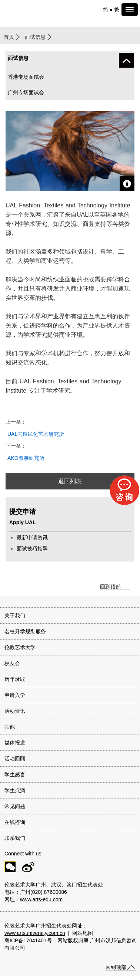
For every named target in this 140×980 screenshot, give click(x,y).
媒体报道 (15, 743)
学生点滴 (15, 790)
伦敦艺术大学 (20, 647)
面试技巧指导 (32, 549)
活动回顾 (15, 759)
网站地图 (83, 933)
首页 (9, 37)
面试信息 (35, 37)
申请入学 (15, 695)
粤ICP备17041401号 (28, 940)
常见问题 (15, 806)
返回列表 (70, 481)
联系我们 (15, 838)
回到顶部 (110, 587)
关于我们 (15, 616)
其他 (10, 727)
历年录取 (15, 679)
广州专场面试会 (26, 92)
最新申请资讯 (32, 538)
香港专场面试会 (26, 77)
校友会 (12, 663)
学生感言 (15, 774)
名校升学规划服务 (25, 631)
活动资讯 (15, 711)
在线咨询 (15, 822)
